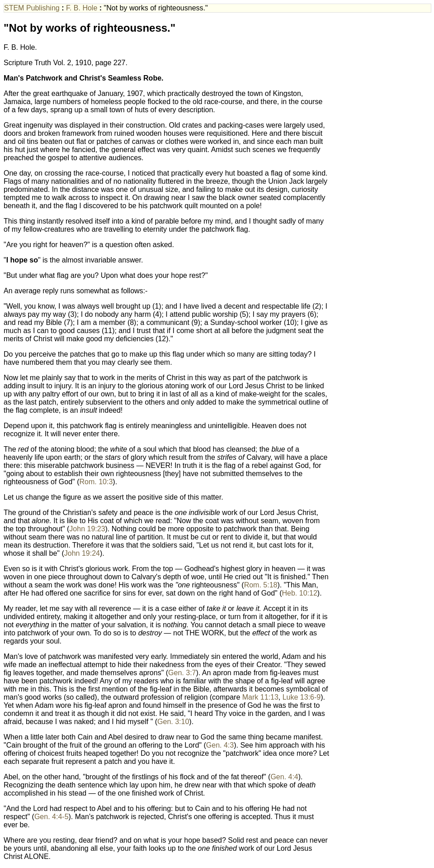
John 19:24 (82, 553)
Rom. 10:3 (96, 482)
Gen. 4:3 (220, 745)
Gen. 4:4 (284, 777)
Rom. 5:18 (261, 585)
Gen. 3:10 (173, 722)
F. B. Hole (83, 8)
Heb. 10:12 (300, 593)
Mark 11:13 (260, 697)
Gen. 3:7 (182, 673)
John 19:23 (87, 529)
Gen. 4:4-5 (52, 817)
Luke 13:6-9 (302, 697)
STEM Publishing (33, 8)
